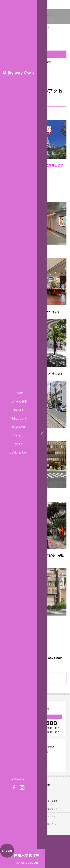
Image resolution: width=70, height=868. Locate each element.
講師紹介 (19, 410)
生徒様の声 (19, 427)
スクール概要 (19, 402)
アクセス (19, 435)
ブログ (19, 444)
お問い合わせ (19, 452)
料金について (19, 419)
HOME (19, 393)
